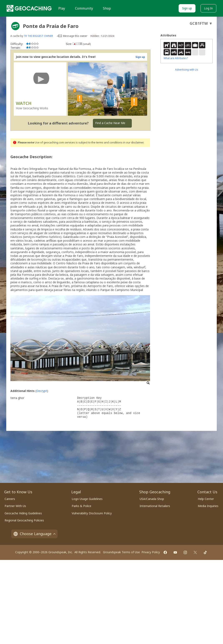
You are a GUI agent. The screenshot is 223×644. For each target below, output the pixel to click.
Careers (10, 499)
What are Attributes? (176, 58)
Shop (107, 8)
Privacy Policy (151, 552)
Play (62, 8)
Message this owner (75, 36)
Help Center (206, 499)
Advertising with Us (187, 70)
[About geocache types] (15, 26)
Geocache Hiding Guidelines (23, 513)
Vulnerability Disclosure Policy (92, 513)
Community (84, 8)
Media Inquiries (208, 506)
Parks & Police (81, 506)
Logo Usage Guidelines (87, 499)
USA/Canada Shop (152, 499)
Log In (208, 8)
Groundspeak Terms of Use (121, 552)
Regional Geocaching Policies (24, 520)
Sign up (187, 8)
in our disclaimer (133, 142)
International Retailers (155, 506)
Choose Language (34, 534)
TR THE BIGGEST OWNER (38, 36)
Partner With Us (15, 506)
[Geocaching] (29, 8)
